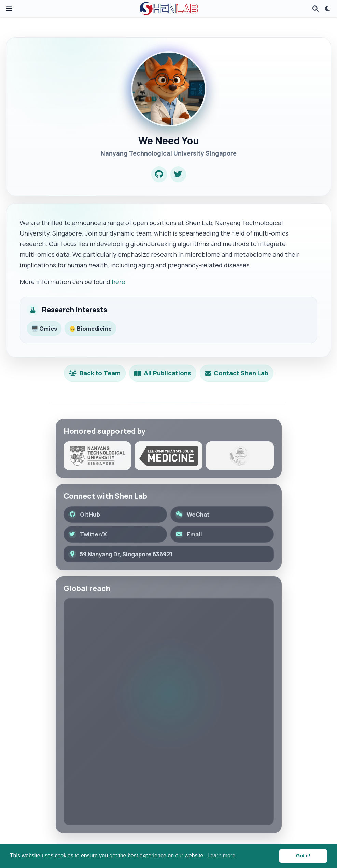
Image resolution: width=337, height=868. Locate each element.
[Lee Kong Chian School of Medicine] (168, 456)
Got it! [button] (303, 856)
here (118, 282)
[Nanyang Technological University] (97, 456)
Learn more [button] (221, 856)
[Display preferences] (328, 9)
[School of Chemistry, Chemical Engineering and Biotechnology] (240, 456)
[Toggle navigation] (9, 9)
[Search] (315, 9)
